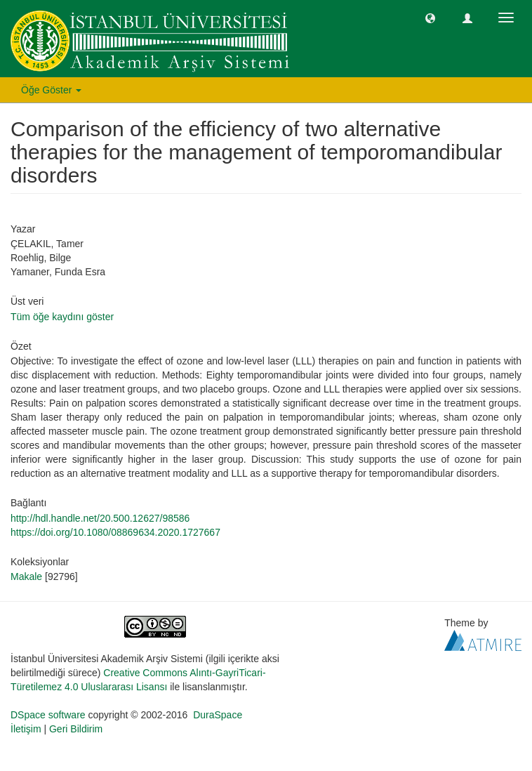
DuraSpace (218, 715)
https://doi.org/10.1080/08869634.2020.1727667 (115, 532)
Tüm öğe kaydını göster (62, 317)
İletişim (26, 729)
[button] (430, 18)
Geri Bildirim (76, 729)
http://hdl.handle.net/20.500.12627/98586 (100, 518)
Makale (26, 576)
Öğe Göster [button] (51, 90)
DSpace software (48, 715)
